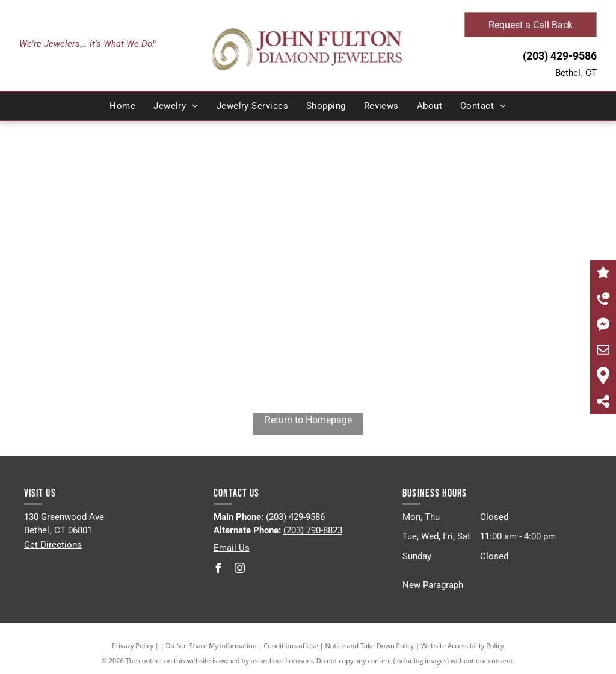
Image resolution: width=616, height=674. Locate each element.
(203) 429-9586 (560, 56)
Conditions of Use (291, 645)
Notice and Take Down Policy (370, 645)
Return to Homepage (308, 420)
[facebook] (218, 570)
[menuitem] (122, 106)
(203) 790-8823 (313, 530)
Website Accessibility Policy (463, 645)
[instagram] (240, 570)
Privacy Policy (133, 645)
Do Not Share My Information (211, 645)
